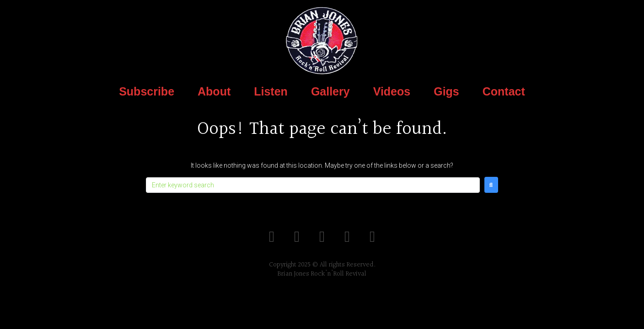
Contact (504, 91)
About (214, 91)
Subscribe (147, 91)
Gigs (446, 91)
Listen (271, 91)
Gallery (330, 91)
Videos (392, 91)
